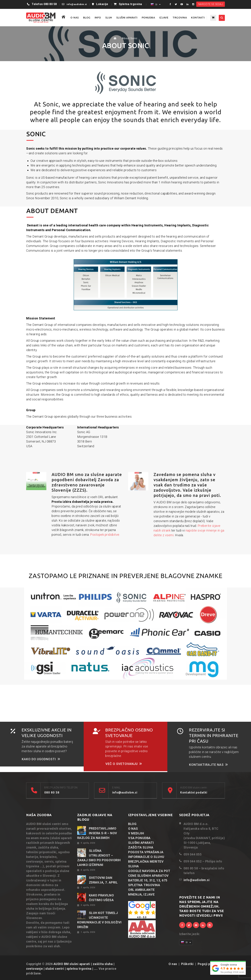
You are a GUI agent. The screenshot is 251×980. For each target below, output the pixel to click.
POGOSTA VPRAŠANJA (146, 852)
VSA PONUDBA (139, 838)
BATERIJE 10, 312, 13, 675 (148, 880)
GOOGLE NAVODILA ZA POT (149, 871)
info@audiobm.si (77, 4)
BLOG (87, 18)
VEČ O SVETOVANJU (124, 764)
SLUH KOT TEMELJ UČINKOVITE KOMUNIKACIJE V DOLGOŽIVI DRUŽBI (99, 920)
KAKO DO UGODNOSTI (41, 759)
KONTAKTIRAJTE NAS (209, 765)
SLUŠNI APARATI (127, 18)
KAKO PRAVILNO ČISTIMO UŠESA (101, 898)
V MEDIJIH (136, 833)
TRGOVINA (180, 18)
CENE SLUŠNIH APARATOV (148, 876)
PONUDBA (148, 18)
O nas (173, 964)
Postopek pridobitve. (105, 535)
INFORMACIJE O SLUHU (146, 857)
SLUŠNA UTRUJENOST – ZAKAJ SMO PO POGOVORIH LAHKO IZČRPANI (99, 858)
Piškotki (187, 964)
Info (98, 18)
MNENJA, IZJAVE (141, 894)
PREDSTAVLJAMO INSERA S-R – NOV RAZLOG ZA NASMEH (97, 833)
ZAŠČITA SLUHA (141, 847)
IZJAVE (164, 18)
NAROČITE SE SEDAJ (211, 4)
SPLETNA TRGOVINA (144, 885)
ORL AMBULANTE (141, 890)
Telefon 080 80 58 (44, 4)
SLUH (109, 18)
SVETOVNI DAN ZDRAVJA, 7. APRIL (103, 880)
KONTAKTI (198, 18)
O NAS (75, 18)
